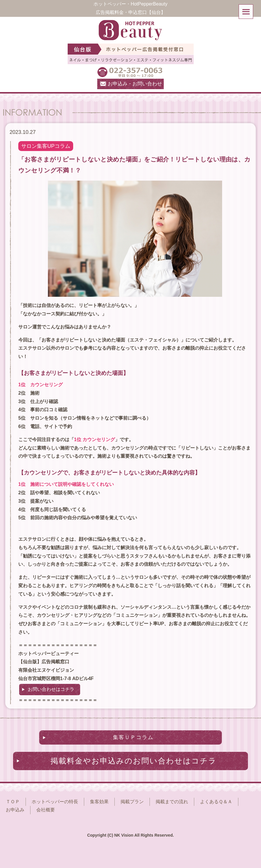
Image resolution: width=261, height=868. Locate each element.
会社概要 (46, 810)
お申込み (15, 810)
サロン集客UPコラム (46, 146)
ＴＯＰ (13, 802)
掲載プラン (132, 802)
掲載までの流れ (172, 802)
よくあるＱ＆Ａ (216, 802)
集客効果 (99, 802)
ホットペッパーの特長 (55, 802)
